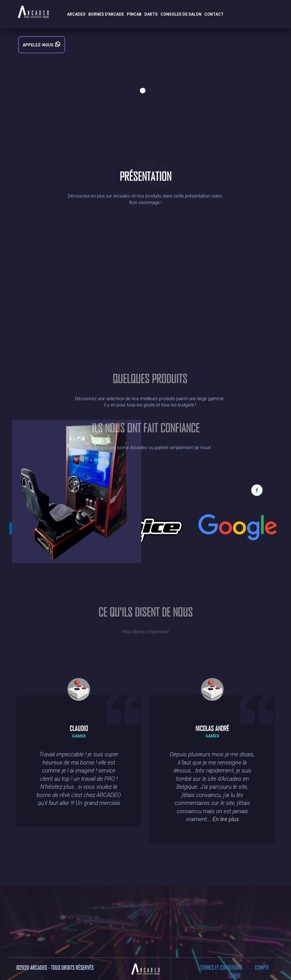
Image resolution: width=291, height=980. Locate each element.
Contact (214, 14)
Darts (151, 14)
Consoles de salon (181, 14)
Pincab (134, 14)
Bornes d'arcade (106, 14)
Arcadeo (76, 14)
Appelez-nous (45, 44)
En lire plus (226, 819)
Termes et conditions (222, 967)
